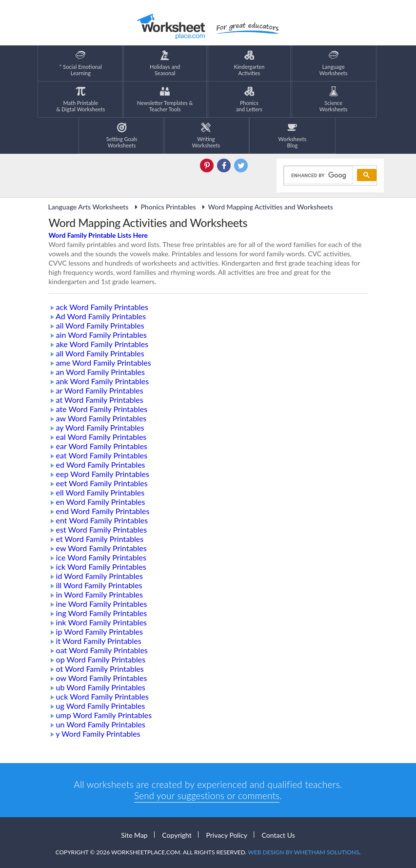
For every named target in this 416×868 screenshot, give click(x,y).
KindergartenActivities (249, 63)
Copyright (177, 835)
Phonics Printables (164, 207)
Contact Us (278, 835)
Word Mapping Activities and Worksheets (266, 207)
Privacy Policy (226, 835)
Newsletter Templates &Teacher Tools (165, 99)
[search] (317, 175)
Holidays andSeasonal (165, 63)
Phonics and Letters (249, 99)
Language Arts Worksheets (89, 207)
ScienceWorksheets (334, 99)
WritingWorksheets (206, 135)
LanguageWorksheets (334, 63)
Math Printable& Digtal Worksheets (80, 99)
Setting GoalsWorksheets (122, 135)
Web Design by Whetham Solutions (303, 852)
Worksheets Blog (292, 135)
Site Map (134, 835)
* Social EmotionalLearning (81, 63)
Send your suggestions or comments (207, 796)
